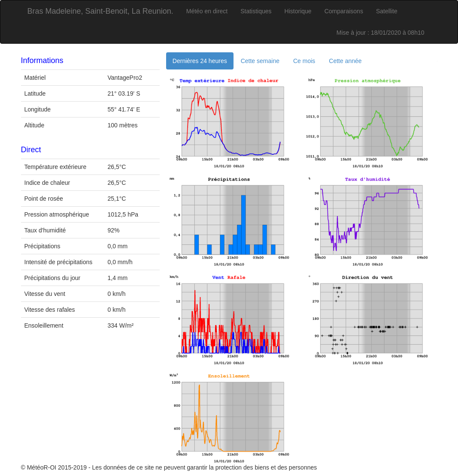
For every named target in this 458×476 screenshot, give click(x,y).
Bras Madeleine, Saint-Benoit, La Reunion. (100, 11)
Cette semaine (260, 61)
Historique (298, 11)
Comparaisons (344, 11)
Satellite (387, 11)
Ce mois (304, 61)
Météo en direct (207, 11)
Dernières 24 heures (200, 61)
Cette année (345, 61)
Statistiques (256, 11)
